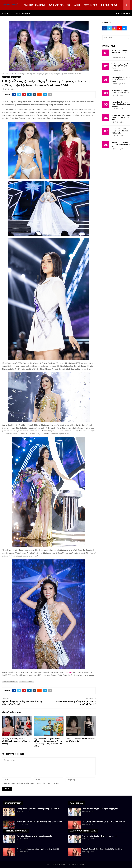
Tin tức (114, 5)
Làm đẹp (77, 5)
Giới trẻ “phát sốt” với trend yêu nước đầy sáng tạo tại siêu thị (39, 822)
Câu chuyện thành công (60, 5)
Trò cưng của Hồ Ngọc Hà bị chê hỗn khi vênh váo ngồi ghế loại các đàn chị (16, 741)
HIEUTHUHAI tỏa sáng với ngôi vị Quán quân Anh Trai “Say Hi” (76, 703)
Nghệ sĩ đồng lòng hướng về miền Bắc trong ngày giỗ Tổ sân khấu (22, 703)
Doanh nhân (40, 5)
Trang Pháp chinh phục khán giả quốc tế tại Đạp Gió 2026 (121, 104)
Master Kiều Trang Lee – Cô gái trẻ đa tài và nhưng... (121, 79)
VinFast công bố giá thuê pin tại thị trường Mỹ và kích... (121, 66)
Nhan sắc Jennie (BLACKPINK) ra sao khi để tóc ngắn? (81, 740)
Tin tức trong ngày (16, 77)
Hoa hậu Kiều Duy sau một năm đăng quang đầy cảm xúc (38, 809)
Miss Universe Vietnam (10, 682)
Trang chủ (29, 5)
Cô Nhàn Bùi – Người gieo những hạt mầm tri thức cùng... (121, 117)
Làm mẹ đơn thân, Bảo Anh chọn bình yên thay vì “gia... (121, 144)
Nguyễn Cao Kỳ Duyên (26, 682)
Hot (3, 77)
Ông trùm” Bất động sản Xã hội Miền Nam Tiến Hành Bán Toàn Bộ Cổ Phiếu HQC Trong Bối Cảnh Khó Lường (48, 742)
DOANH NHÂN (77, 803)
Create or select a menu (23, 13)
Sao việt (8, 77)
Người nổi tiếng (91, 5)
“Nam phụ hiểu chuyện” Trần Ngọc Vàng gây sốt (120, 92)
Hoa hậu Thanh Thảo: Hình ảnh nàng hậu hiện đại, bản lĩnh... (120, 131)
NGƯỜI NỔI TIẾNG (13, 803)
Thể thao (105, 5)
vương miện (68, 672)
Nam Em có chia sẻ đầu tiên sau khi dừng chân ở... (120, 53)
